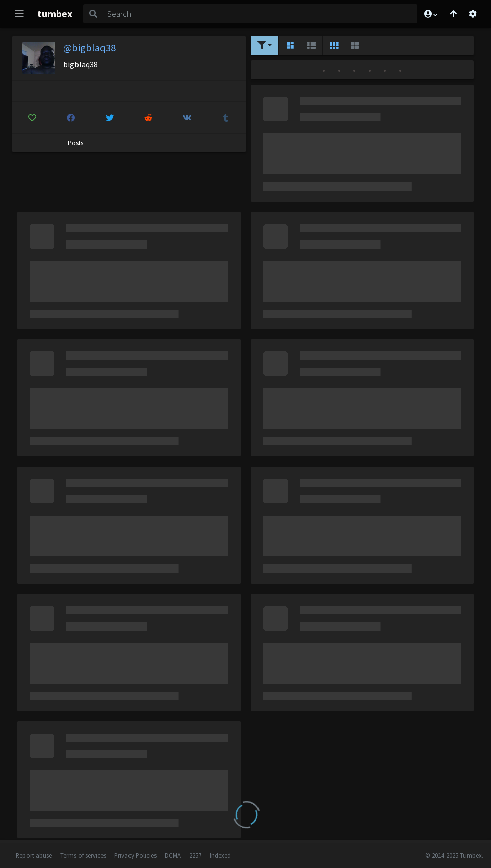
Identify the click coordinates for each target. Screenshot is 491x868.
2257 (195, 855)
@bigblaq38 (89, 48)
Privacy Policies (135, 855)
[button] (430, 14)
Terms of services (83, 855)
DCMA (173, 855)
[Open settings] (473, 14)
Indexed (220, 855)
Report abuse (34, 855)
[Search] (260, 14)
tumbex (55, 13)
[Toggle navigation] (19, 14)
